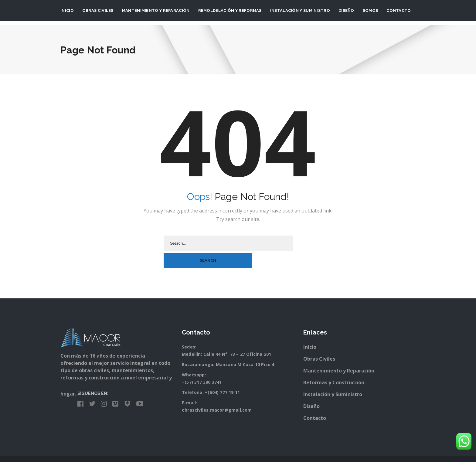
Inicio (67, 10)
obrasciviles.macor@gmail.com (217, 393)
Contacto (399, 10)
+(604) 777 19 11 (222, 375)
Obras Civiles (98, 10)
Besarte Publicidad (249, 451)
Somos (371, 10)
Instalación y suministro (300, 10)
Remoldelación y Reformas (230, 10)
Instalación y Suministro (333, 377)
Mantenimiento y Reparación (156, 10)
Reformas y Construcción (334, 365)
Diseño (346, 10)
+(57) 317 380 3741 (202, 365)
